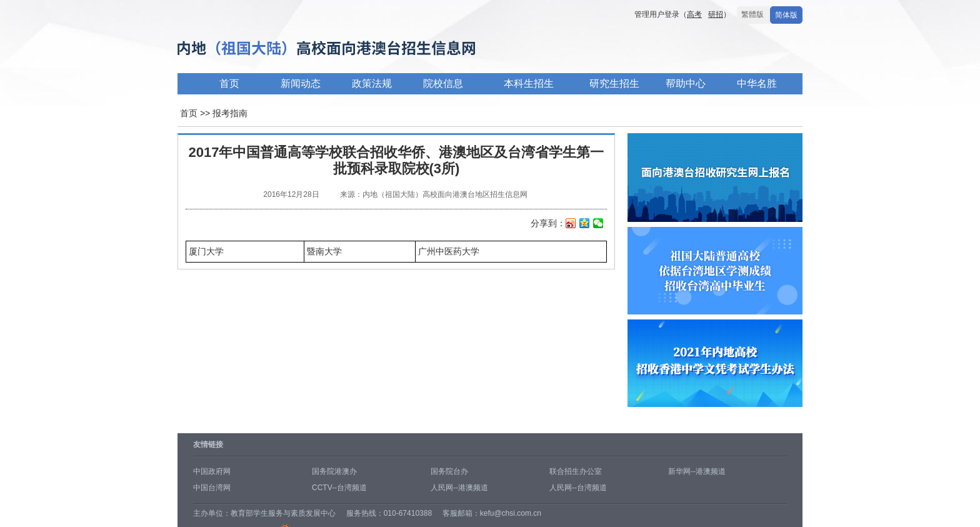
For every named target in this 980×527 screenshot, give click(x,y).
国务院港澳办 (334, 471)
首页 (229, 83)
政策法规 (372, 83)
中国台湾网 (212, 488)
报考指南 (230, 113)
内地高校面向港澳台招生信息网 (365, 49)
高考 (694, 14)
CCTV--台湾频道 (339, 488)
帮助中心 (686, 83)
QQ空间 (585, 224)
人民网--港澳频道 (459, 488)
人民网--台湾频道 (578, 488)
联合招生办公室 (576, 471)
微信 (598, 224)
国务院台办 (449, 471)
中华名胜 (757, 83)
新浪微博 (571, 224)
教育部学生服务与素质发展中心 (283, 513)
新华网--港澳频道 (697, 471)
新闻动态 (301, 83)
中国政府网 (212, 471)
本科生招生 (529, 83)
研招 (716, 14)
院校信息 (443, 83)
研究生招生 (614, 83)
